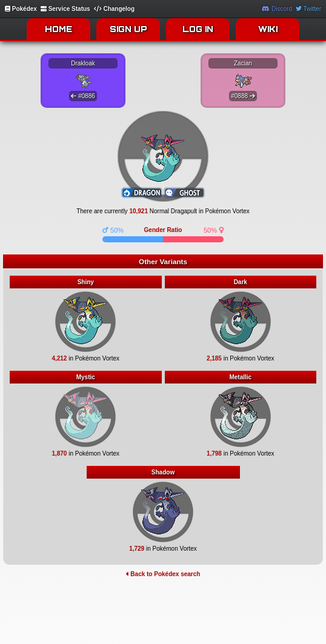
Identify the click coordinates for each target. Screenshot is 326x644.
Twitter (308, 9)
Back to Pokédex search (163, 574)
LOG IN (198, 29)
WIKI (268, 29)
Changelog (114, 9)
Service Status (65, 9)
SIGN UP (128, 29)
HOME (58, 29)
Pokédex (21, 9)
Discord (277, 9)
